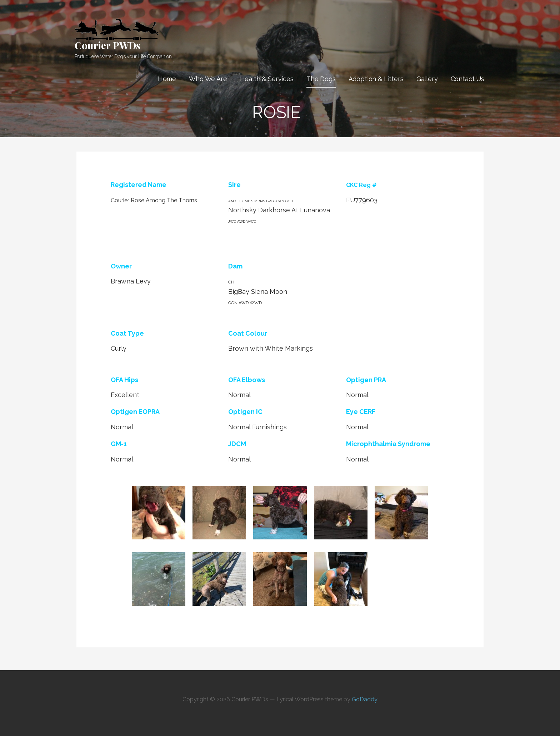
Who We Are (208, 79)
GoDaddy (365, 699)
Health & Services (267, 79)
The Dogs (321, 79)
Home (167, 79)
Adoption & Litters (376, 79)
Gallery (427, 79)
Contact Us (467, 79)
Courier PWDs (107, 45)
